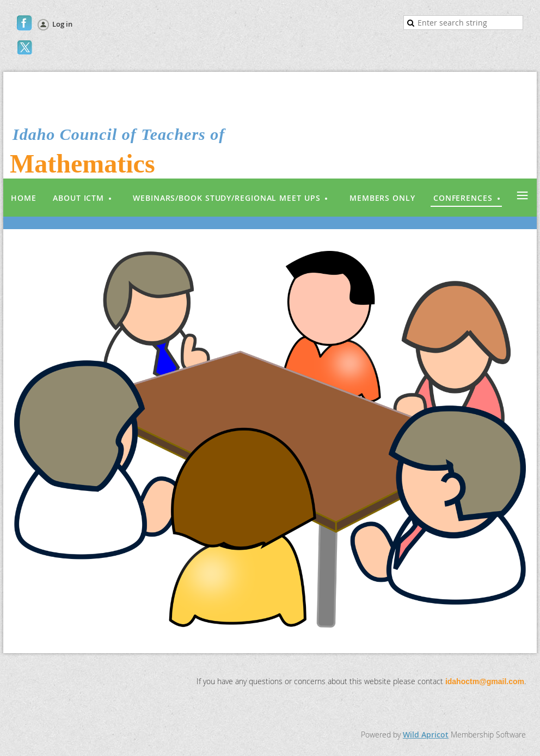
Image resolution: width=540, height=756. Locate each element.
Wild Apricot (426, 735)
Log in (62, 24)
